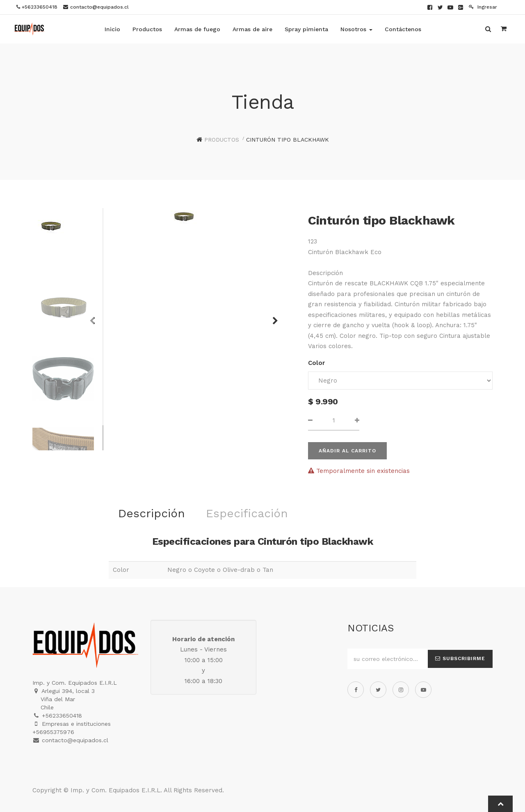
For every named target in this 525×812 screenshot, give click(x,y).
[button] (272, 317)
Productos (222, 140)
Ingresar (483, 7)
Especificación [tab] (247, 513)
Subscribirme (460, 658)
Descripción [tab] (152, 513)
